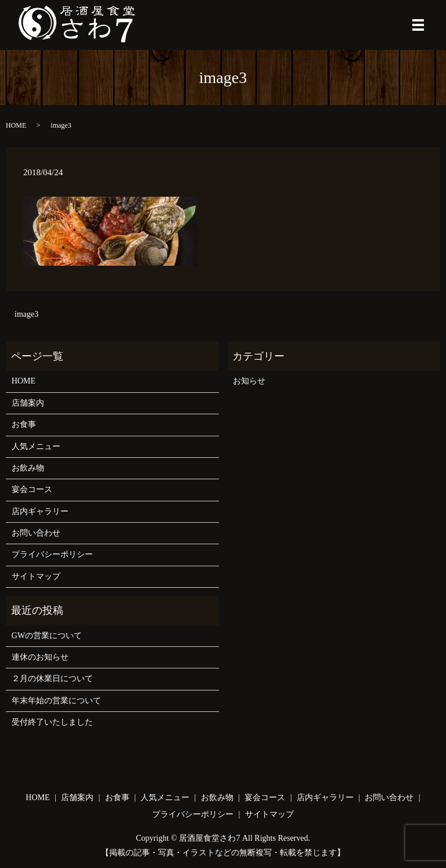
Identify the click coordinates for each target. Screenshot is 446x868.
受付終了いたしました (52, 722)
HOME (16, 125)
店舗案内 (28, 403)
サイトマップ (36, 576)
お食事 (24, 424)
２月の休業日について (52, 679)
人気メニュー (36, 446)
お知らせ (249, 381)
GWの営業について (47, 636)
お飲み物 (28, 468)
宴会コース (32, 489)
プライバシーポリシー (52, 554)
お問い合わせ (36, 533)
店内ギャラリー (40, 511)
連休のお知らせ (40, 657)
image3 (26, 314)
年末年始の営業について (56, 701)
